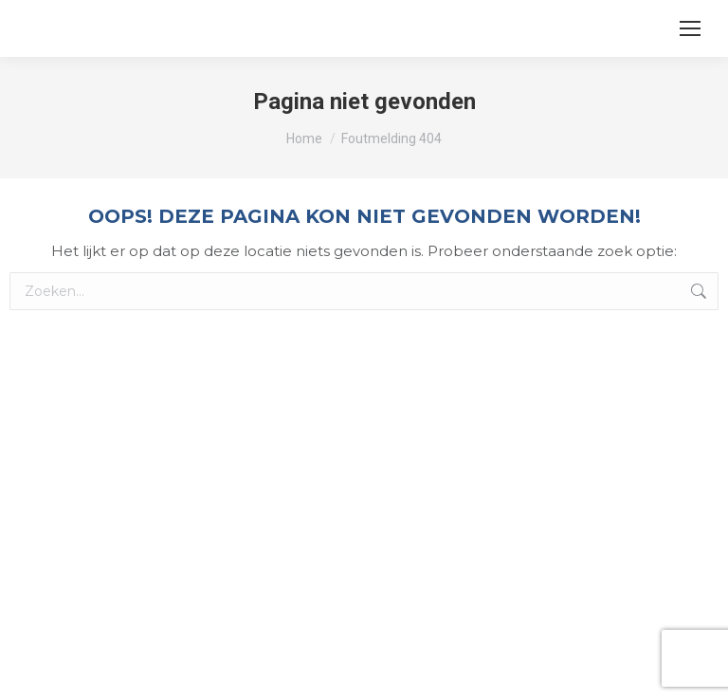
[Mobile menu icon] (690, 28)
